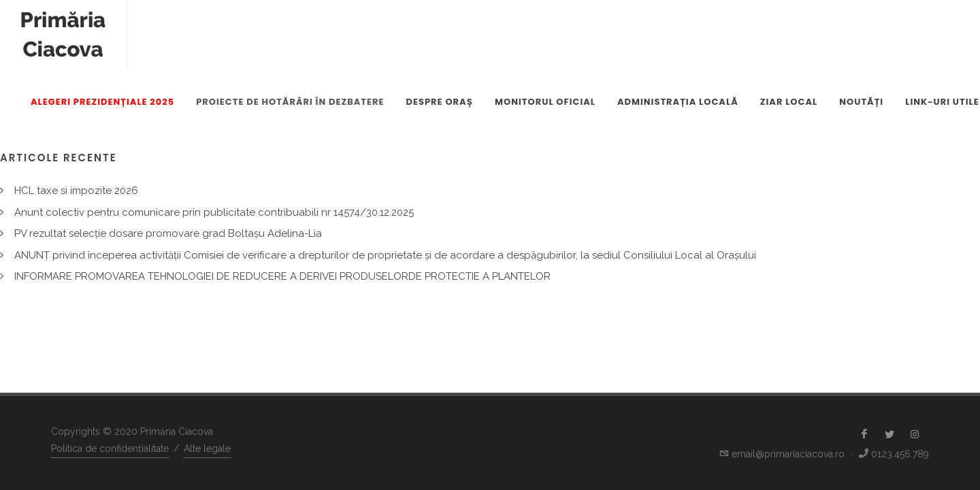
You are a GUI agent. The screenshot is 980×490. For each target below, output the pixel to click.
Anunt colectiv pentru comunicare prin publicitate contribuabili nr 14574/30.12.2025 (214, 212)
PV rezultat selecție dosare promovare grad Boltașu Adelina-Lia (168, 233)
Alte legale (207, 448)
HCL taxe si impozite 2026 (76, 191)
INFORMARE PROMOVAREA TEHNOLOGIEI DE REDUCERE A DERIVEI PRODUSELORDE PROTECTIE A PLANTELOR (282, 276)
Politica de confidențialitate (110, 448)
